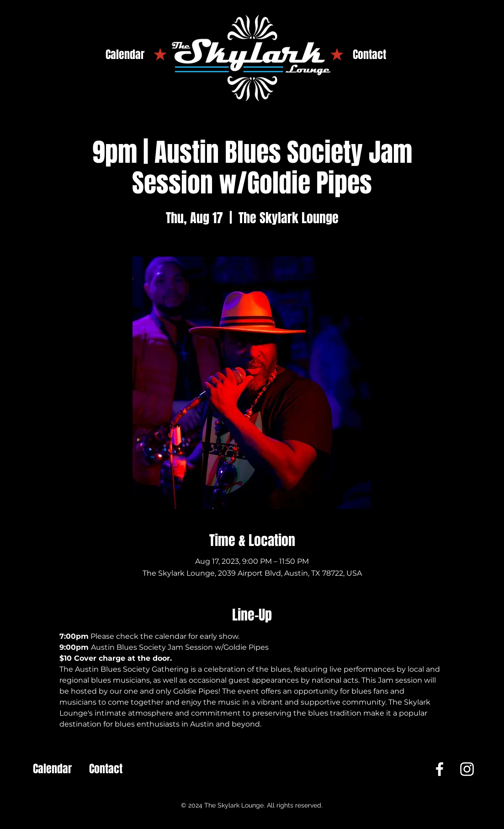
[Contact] (369, 55)
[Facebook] (440, 769)
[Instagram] (467, 769)
